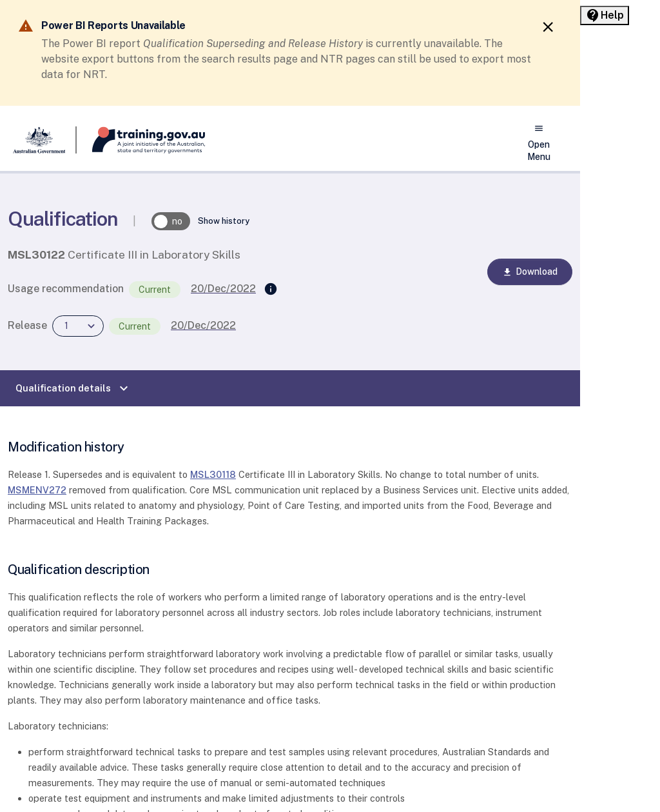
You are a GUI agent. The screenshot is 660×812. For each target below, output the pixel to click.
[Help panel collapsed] (605, 15)
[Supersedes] (271, 290)
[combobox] (78, 326)
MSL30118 (213, 474)
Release (27, 325)
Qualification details (73, 388)
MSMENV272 (37, 490)
